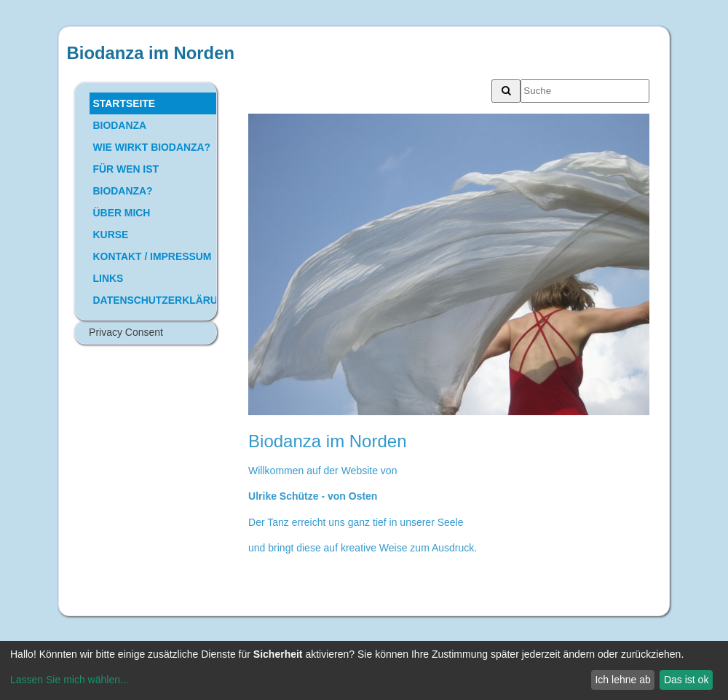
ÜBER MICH (122, 213)
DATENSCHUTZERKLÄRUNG (155, 300)
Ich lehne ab (622, 680)
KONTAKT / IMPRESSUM (153, 256)
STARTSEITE (124, 103)
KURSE (111, 235)
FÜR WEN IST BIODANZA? (126, 180)
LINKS (108, 278)
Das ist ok (686, 680)
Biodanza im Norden (151, 53)
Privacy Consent (126, 332)
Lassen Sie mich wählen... (70, 680)
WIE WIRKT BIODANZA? (152, 147)
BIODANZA (120, 125)
